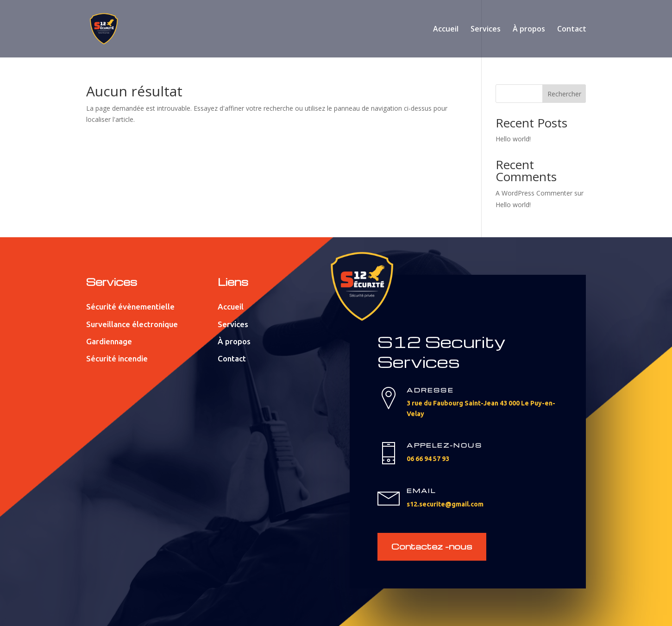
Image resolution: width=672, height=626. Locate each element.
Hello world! (513, 139)
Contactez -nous (432, 546)
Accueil (446, 30)
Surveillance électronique (132, 324)
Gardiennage (109, 341)
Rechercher (564, 94)
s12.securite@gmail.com (445, 504)
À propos (529, 30)
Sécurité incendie (117, 358)
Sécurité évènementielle (130, 307)
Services (486, 30)
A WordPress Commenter (534, 193)
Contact (572, 30)
